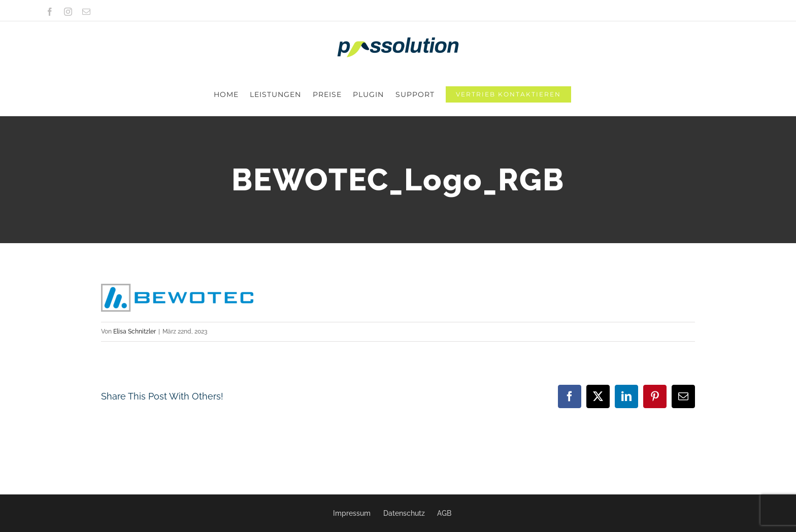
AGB (444, 513)
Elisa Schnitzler (135, 289)
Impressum (352, 513)
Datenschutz (404, 513)
